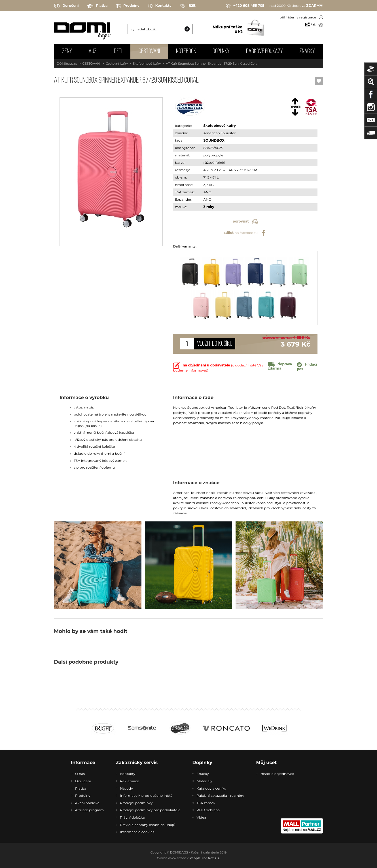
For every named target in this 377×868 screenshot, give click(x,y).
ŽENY (67, 52)
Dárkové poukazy (264, 52)
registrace (308, 17)
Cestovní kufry (117, 64)
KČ (307, 25)
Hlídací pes (307, 367)
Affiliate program (89, 810)
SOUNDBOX (214, 140)
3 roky (209, 207)
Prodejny (128, 6)
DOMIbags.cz (67, 64)
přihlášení (288, 17)
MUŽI (93, 52)
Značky (307, 52)
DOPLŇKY (221, 52)
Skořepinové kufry (147, 64)
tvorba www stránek (189, 858)
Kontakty (160, 6)
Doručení (66, 6)
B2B (188, 6)
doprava (280, 366)
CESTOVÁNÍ (149, 52)
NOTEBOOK (186, 52)
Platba (98, 6)
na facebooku (245, 233)
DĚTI (118, 52)
